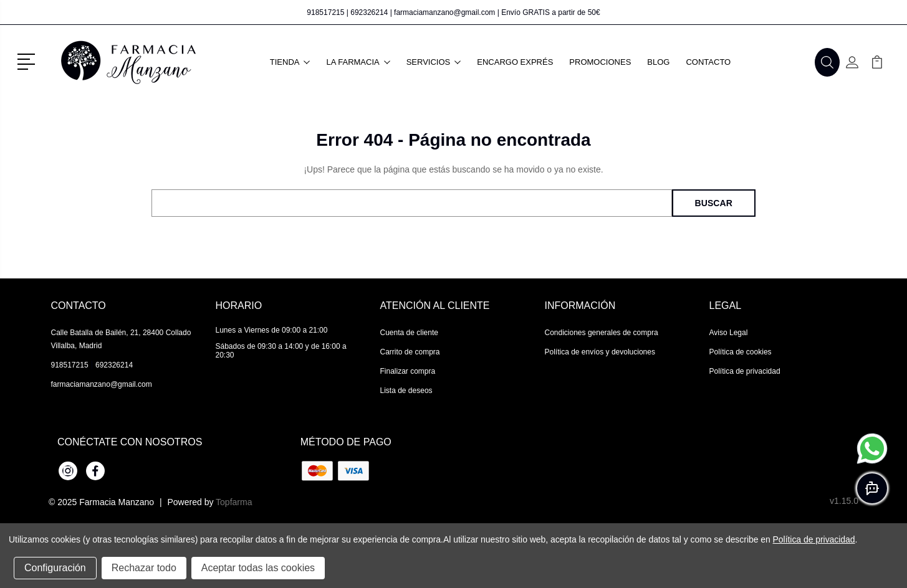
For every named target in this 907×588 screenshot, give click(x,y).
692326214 (369, 12)
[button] (28, 60)
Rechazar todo (144, 568)
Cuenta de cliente (409, 333)
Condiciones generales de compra (602, 333)
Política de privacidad (745, 371)
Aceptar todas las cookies (258, 568)
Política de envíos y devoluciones (600, 352)
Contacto (708, 62)
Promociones (600, 62)
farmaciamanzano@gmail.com (444, 12)
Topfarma (234, 502)
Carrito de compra (410, 352)
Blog (658, 62)
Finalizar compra (408, 371)
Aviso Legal (729, 333)
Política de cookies (741, 352)
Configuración (55, 568)
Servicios (434, 62)
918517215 (325, 12)
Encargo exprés (515, 62)
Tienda (290, 62)
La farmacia (358, 62)
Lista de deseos (406, 391)
